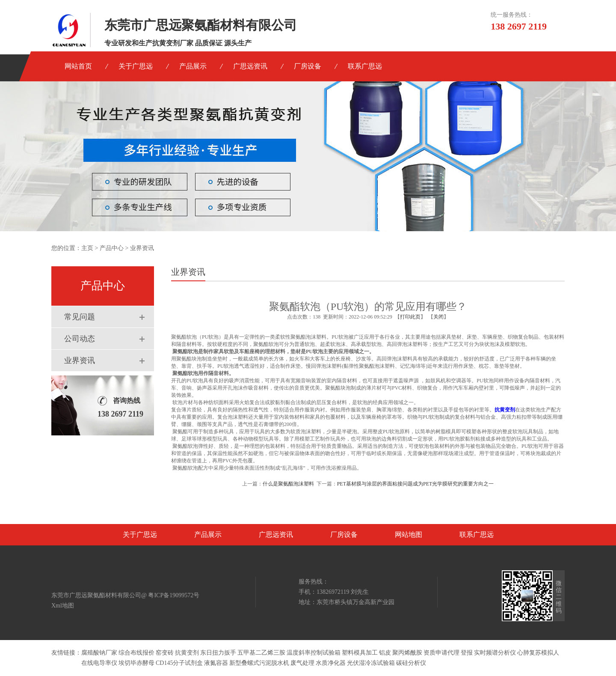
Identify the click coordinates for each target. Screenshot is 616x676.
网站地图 (409, 535)
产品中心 (112, 248)
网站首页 (78, 66)
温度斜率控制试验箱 (314, 653)
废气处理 (302, 663)
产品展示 (193, 66)
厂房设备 (308, 66)
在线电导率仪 (99, 663)
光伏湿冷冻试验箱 (371, 663)
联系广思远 (365, 66)
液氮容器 (216, 663)
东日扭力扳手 (218, 653)
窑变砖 (165, 653)
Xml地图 (63, 606)
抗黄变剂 (187, 653)
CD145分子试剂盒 (179, 663)
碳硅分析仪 (411, 663)
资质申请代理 (441, 653)
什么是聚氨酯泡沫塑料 (288, 484)
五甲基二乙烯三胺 (261, 653)
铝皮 (385, 653)
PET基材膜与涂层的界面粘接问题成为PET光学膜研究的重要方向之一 (416, 484)
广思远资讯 (250, 66)
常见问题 (80, 317)
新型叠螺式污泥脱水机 (259, 663)
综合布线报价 (136, 653)
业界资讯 (80, 360)
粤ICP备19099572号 (174, 595)
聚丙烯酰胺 (407, 653)
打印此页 (410, 317)
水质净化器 (331, 663)
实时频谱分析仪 (495, 653)
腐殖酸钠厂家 (99, 653)
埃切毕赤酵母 (136, 663)
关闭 (438, 317)
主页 (87, 248)
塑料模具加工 (360, 653)
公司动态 (80, 339)
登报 (467, 653)
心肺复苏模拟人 (538, 653)
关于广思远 (136, 66)
